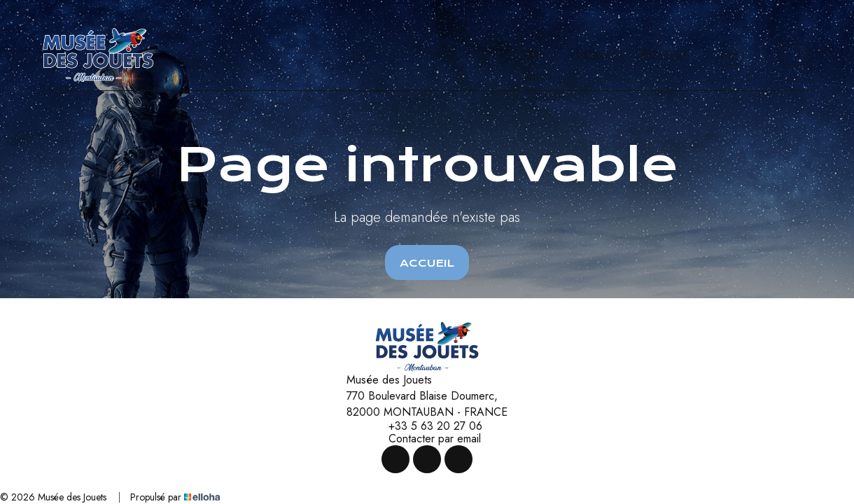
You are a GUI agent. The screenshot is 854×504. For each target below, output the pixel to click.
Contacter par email (427, 439)
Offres (534, 55)
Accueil (427, 263)
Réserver (664, 55)
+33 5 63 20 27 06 (427, 426)
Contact (600, 55)
